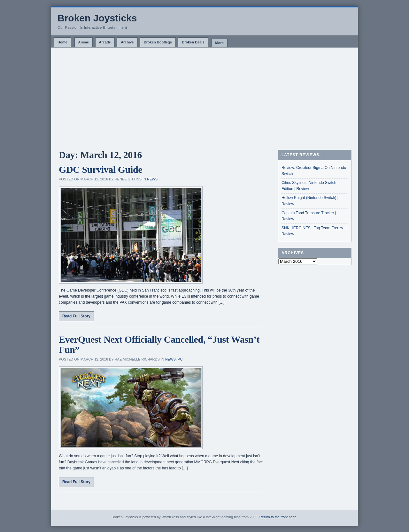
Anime (84, 42)
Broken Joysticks (97, 18)
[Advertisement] (204, 95)
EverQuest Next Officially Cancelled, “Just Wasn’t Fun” (159, 344)
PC (180, 359)
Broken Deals (193, 42)
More (220, 43)
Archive (127, 42)
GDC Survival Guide (100, 169)
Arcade (105, 42)
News (152, 179)
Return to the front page (278, 517)
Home (62, 42)
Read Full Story (76, 316)
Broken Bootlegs (158, 42)
